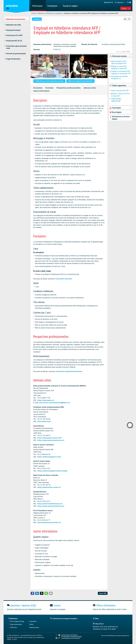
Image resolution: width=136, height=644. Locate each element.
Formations (33, 621)
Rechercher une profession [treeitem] (16, 19)
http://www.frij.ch (44, 421)
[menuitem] (38, 6)
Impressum (126, 635)
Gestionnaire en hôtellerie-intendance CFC (120, 77)
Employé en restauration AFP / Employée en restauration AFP (121, 72)
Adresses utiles (90, 88)
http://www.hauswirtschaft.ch (49, 522)
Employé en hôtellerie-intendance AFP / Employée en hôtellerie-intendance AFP (91, 13)
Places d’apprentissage (17, 621)
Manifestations (34, 627)
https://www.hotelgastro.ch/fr (49, 457)
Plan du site (105, 635)
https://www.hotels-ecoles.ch (49, 487)
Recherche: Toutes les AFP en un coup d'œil (120, 95)
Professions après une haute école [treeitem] (16, 47)
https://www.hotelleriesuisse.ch (50, 504)
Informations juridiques (116, 635)
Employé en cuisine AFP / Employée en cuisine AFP (119, 67)
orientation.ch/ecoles (64, 279)
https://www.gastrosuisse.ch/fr (50, 438)
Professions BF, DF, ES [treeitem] (14, 41)
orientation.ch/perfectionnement (69, 371)
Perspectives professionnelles (69, 88)
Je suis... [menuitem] (126, 8)
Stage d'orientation (16, 624)
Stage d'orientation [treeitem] (13, 59)
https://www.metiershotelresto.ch (51, 440)
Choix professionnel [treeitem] (13, 30)
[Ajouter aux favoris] (129, 19)
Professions (41, 13)
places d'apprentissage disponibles (80, 81)
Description (38, 88)
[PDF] (125, 19)
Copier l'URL (103, 593)
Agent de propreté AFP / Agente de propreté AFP (119, 62)
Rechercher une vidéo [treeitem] (14, 25)
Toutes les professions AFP (120, 90)
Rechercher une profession (54, 13)
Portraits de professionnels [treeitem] (16, 54)
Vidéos (32, 624)
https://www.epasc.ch (46, 400)
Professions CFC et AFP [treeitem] (14, 35)
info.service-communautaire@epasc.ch (54, 403)
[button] (33, 593)
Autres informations (41, 91)
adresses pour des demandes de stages (49, 81)
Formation (49, 88)
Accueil (34, 13)
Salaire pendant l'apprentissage (116, 100)
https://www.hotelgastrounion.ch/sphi (52, 471)
